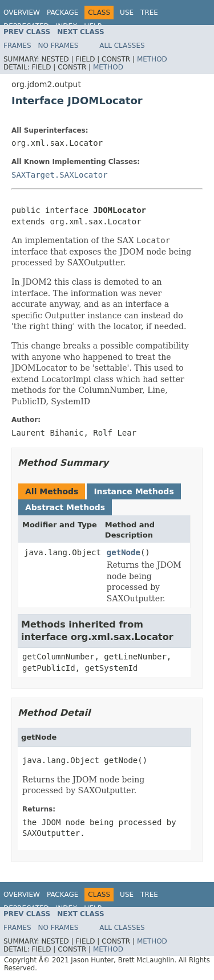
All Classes (122, 46)
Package (62, 13)
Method (152, 59)
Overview (22, 13)
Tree (149, 13)
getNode (124, 552)
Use (127, 13)
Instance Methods (134, 491)
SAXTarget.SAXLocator (60, 175)
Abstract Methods (65, 507)
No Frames (58, 46)
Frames (17, 46)
